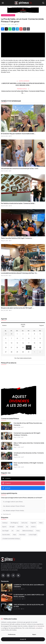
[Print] (25, 29)
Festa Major (22, 535)
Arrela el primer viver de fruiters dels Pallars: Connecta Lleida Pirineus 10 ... (23, 92)
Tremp (38, 531)
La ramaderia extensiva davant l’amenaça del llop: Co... (20, 273)
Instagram (7, 483)
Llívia (18, 531)
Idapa (14, 535)
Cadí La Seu (24, 523)
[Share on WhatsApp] (10, 29)
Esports (4, 527)
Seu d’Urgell (5, 531)
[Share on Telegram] (17, 29)
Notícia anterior (23, 81)
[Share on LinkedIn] (14, 29)
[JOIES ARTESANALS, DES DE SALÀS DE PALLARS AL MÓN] (7, 608)
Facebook (6, 488)
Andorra (33, 527)
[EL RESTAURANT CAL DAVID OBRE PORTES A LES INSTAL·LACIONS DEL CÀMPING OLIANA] (7, 598)
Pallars (41, 523)
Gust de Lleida (6, 535)
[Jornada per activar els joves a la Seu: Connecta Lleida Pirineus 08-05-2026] (7, 456)
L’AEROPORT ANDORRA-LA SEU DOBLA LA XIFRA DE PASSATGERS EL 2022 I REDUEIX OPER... (23, 84)
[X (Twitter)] (3, 575)
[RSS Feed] (18, 575)
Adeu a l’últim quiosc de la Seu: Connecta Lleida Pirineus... (29, 444)
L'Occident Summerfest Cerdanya (11, 539)
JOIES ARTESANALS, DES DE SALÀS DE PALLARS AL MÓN (29, 606)
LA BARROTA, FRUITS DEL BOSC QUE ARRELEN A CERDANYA (29, 586)
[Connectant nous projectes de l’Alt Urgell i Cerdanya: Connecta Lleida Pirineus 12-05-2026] (7, 436)
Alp (27, 527)
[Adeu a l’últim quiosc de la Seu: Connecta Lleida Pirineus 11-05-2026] (7, 446)
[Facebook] (13, 575)
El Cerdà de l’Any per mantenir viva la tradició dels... (18, 134)
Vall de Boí (20, 527)
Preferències (12, 634)
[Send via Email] (21, 29)
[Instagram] (8, 575)
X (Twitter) (7, 478)
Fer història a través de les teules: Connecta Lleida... (18, 203)
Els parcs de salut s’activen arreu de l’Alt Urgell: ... (18, 308)
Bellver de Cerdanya (28, 531)
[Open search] (43, 3)
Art (12, 531)
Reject (34, 634)
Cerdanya (5, 523)
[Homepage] (23, 3)
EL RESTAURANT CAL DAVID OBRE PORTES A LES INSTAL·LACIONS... (29, 596)
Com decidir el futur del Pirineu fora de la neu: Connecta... (28, 424)
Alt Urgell (12, 527)
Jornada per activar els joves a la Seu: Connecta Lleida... (29, 454)
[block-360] (23, 10)
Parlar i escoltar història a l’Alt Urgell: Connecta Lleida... (28, 464)
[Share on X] (6, 29)
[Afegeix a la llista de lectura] (28, 29)
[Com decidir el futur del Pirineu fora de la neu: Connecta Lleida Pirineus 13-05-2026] (7, 426)
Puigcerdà (33, 523)
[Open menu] (3, 3)
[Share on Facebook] (3, 29)
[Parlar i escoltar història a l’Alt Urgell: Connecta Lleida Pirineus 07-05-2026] (7, 466)
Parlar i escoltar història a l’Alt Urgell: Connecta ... (17, 238)
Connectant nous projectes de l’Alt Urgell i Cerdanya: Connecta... (27, 434)
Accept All (23, 639)
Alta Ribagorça (14, 523)
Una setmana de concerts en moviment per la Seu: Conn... (20, 168)
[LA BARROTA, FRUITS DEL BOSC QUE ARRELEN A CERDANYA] (7, 588)
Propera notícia (23, 89)
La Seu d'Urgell (33, 535)
